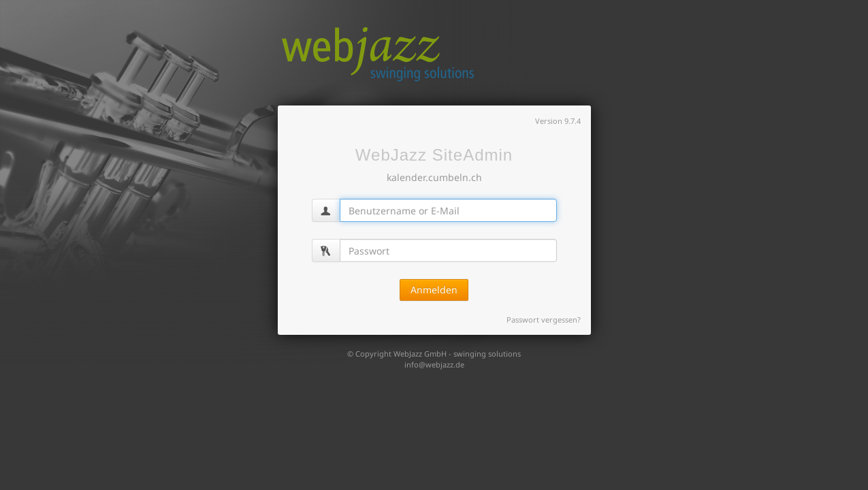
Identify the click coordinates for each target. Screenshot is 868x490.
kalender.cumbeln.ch (434, 177)
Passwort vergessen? (544, 320)
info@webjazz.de (434, 364)
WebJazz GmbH (420, 354)
